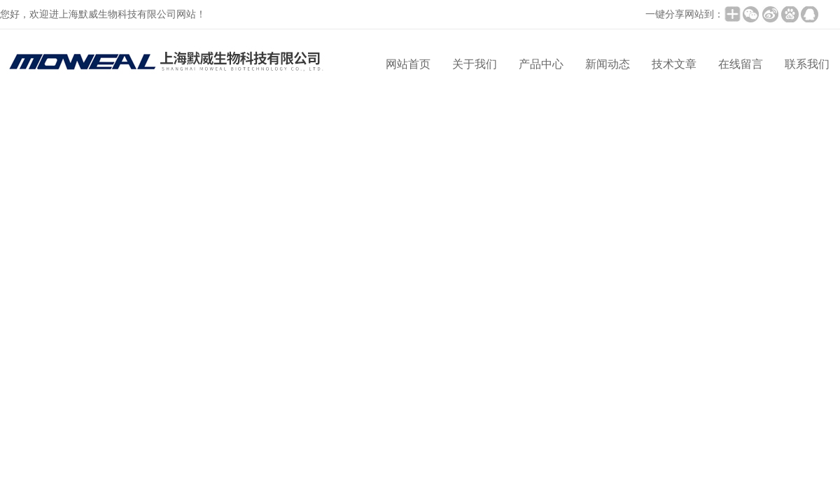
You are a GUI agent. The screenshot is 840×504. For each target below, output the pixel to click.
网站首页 (408, 64)
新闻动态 (608, 64)
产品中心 (541, 64)
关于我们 (475, 64)
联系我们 (807, 64)
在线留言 (741, 64)
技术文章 (674, 64)
